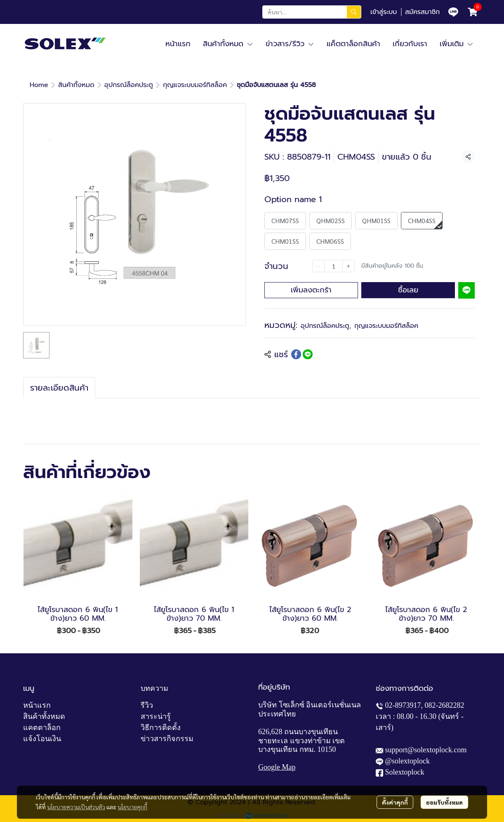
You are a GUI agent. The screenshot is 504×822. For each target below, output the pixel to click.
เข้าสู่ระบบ (384, 12)
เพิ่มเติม (457, 44)
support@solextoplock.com (426, 750)
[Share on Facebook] (296, 354)
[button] (312, 12)
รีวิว (147, 705)
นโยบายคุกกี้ (132, 807)
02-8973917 (403, 705)
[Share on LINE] (308, 354)
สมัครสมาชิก (422, 12)
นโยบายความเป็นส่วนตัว (76, 807)
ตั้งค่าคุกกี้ (395, 802)
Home (39, 85)
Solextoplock (405, 772)
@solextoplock (408, 761)
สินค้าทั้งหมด (76, 85)
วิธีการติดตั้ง (161, 728)
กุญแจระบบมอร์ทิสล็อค (195, 85)
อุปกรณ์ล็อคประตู (129, 85)
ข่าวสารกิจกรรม (167, 739)
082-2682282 (445, 705)
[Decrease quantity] (318, 266)
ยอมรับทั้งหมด (444, 802)
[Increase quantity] (349, 266)
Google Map (277, 767)
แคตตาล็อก (42, 728)
